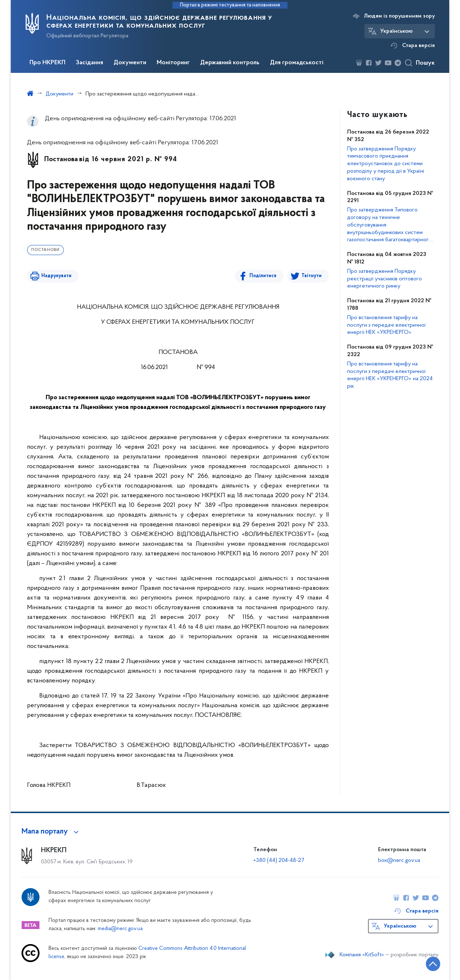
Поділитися (263, 276)
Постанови (45, 250)
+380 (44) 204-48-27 (279, 860)
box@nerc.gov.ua (399, 860)
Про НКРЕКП (47, 63)
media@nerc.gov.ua (120, 929)
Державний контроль (230, 63)
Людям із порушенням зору (399, 16)
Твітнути (312, 276)
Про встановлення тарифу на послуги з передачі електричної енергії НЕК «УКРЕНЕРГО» (387, 325)
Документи (130, 63)
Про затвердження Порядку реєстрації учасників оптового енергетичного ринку (385, 279)
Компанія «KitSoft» (362, 955)
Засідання (89, 63)
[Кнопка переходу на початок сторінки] (433, 964)
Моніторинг (173, 63)
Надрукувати (56, 276)
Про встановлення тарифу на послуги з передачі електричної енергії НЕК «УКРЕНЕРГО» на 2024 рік (390, 375)
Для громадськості (297, 63)
